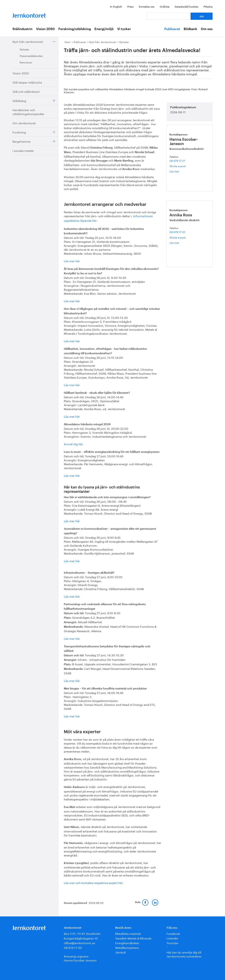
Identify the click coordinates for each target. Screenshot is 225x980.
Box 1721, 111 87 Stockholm (82, 933)
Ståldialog (19, 100)
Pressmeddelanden (31, 56)
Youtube (172, 943)
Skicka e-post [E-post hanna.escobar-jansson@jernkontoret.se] (178, 166)
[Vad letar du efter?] (169, 16)
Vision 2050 (45, 29)
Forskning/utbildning (75, 29)
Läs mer (180, 171)
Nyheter (24, 49)
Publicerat (172, 29)
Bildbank (190, 29)
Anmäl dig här (73, 444)
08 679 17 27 (177, 160)
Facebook (173, 933)
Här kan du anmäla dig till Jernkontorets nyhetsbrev (184, 954)
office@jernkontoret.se (79, 943)
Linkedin (172, 938)
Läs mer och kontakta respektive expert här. (94, 882)
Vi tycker (124, 29)
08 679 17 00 (73, 947)
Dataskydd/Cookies (187, 6)
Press (130, 6)
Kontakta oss (147, 6)
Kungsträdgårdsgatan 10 (81, 938)
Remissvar (26, 62)
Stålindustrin (22, 29)
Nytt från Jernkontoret (28, 41)
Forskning (19, 132)
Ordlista (165, 6)
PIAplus (208, 6)
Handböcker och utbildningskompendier (28, 112)
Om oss (207, 29)
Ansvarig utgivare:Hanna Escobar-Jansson (80, 958)
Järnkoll (120, 952)
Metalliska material (128, 933)
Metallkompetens (127, 947)
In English (116, 6)
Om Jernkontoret (24, 123)
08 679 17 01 (177, 232)
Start (67, 42)
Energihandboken (127, 943)
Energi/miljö (104, 29)
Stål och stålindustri (26, 91)
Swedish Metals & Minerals (133, 938)
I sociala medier (23, 150)
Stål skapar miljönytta (27, 82)
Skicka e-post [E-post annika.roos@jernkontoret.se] (178, 237)
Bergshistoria (21, 141)
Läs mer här (72, 261)
